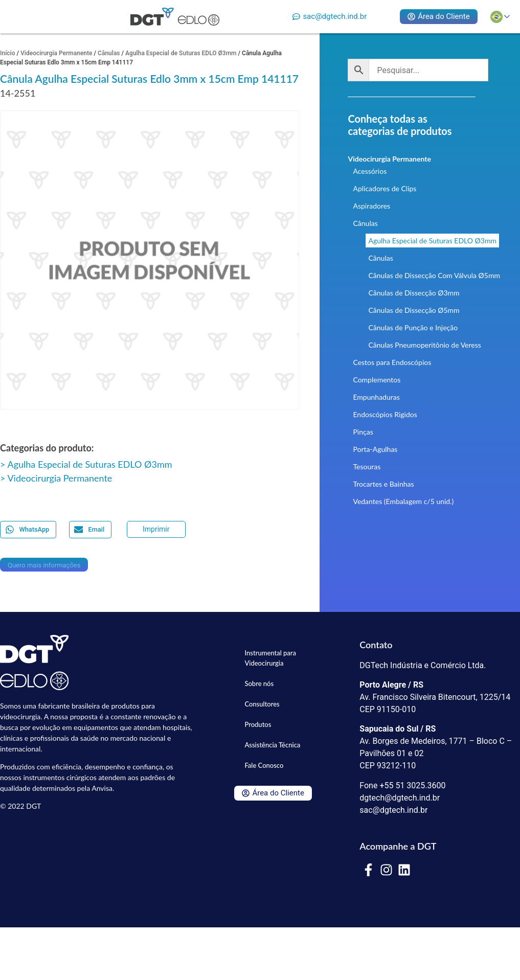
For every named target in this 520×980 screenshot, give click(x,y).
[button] (28, 529)
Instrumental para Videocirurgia (270, 658)
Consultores (262, 704)
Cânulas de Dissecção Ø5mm (414, 310)
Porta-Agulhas (375, 449)
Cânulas (109, 53)
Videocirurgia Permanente (56, 53)
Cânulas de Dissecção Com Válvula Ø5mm (434, 275)
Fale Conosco (264, 765)
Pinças (363, 432)
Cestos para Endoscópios (392, 362)
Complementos (377, 380)
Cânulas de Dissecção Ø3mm (414, 293)
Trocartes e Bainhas (383, 484)
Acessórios (370, 171)
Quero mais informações (44, 565)
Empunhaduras (376, 397)
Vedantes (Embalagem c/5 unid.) (403, 501)
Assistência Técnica (272, 745)
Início (8, 53)
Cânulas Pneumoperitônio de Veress (424, 345)
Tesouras (367, 466)
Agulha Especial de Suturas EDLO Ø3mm (181, 53)
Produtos (258, 724)
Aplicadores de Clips (385, 188)
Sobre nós (259, 683)
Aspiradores (371, 206)
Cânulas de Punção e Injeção (413, 327)
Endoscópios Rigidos (385, 414)
